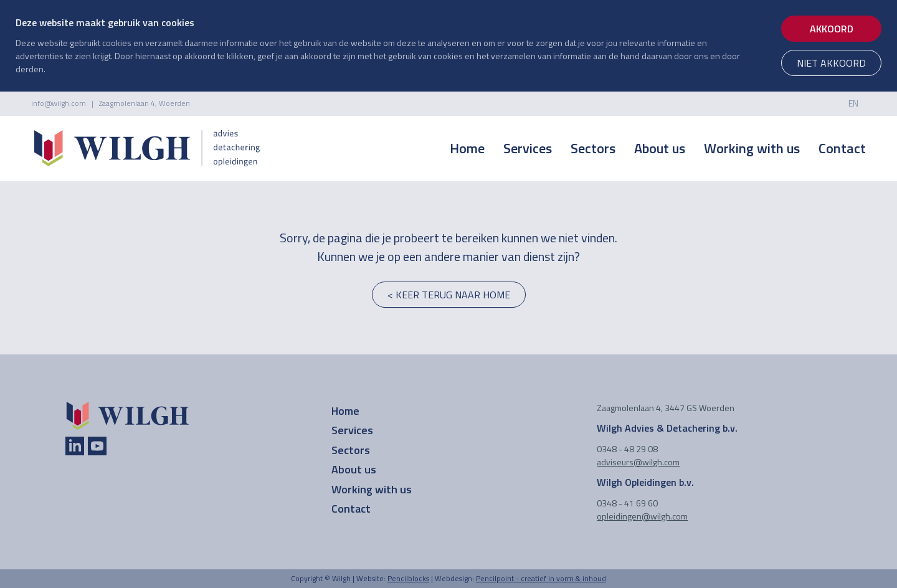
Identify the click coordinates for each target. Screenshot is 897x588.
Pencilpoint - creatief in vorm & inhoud (541, 578)
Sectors (593, 148)
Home (467, 148)
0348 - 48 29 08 (627, 449)
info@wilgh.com (59, 103)
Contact (842, 148)
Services (528, 148)
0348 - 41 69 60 (627, 503)
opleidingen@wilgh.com (642, 516)
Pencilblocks (408, 578)
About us (660, 148)
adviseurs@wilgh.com (638, 462)
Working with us (752, 148)
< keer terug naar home (449, 295)
